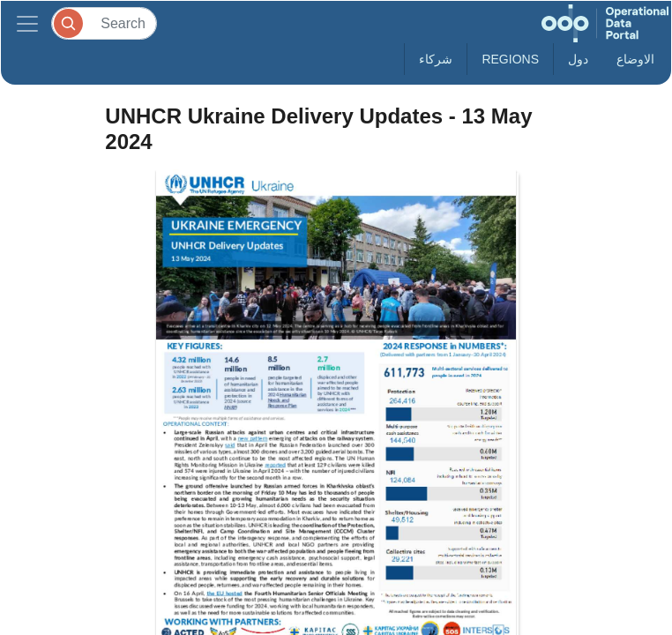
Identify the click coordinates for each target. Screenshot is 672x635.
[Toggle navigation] (27, 23)
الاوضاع (635, 59)
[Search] (104, 23)
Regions (510, 59)
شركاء (436, 59)
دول (578, 59)
